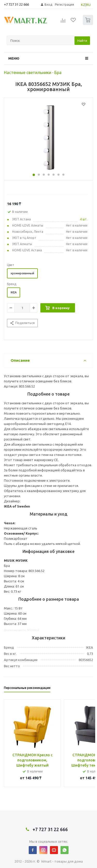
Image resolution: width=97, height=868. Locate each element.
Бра (58, 73)
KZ (83, 5)
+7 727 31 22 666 (16, 4)
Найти (82, 41)
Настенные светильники (28, 73)
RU (88, 5)
